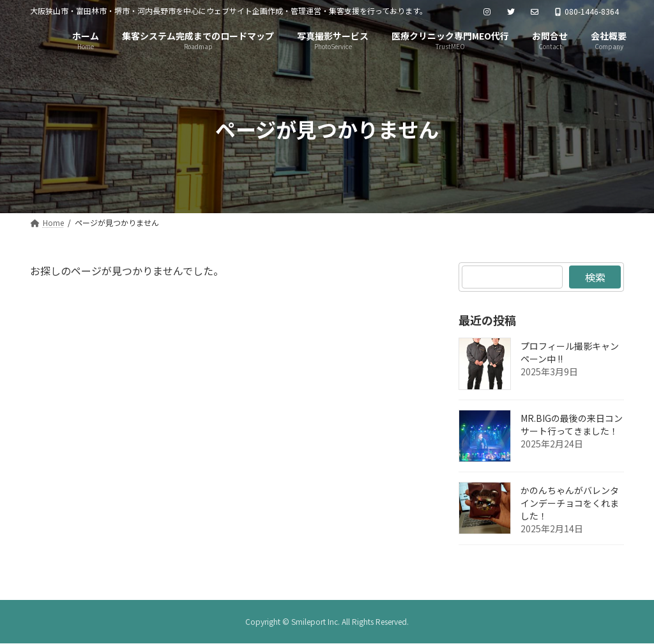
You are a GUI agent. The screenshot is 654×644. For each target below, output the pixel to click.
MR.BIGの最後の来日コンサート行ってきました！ (572, 424)
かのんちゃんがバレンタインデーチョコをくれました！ (570, 503)
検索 (595, 277)
